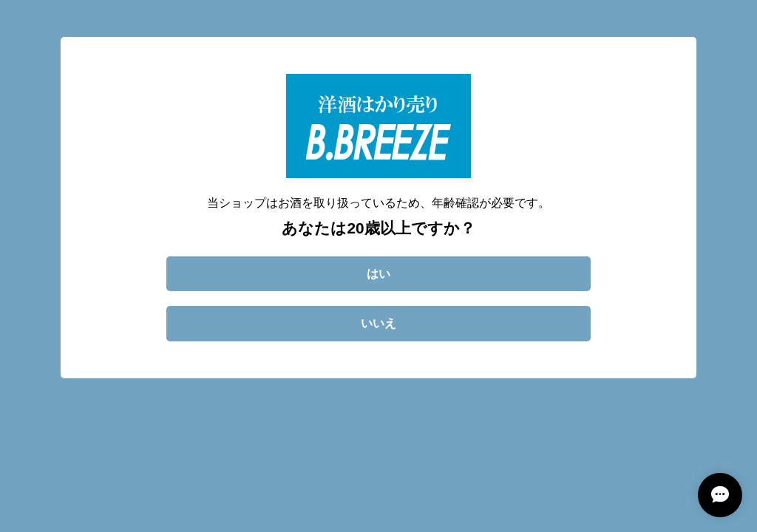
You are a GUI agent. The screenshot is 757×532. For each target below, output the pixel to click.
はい (378, 274)
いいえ (378, 323)
